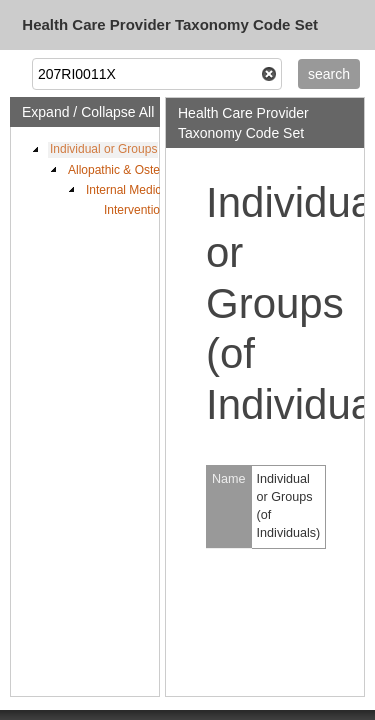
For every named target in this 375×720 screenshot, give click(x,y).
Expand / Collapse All (88, 112)
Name (229, 479)
